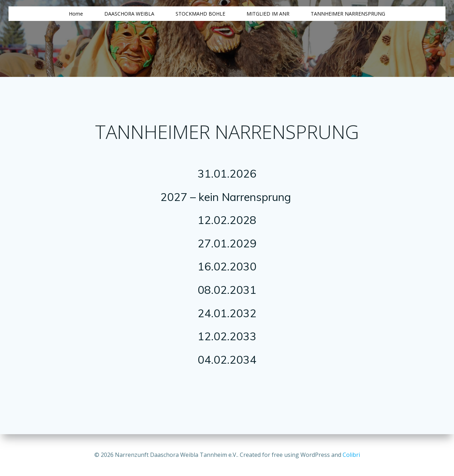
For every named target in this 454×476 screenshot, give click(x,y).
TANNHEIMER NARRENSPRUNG (348, 14)
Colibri (351, 455)
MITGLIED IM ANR (268, 14)
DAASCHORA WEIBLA (129, 14)
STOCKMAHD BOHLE (200, 14)
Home (76, 14)
